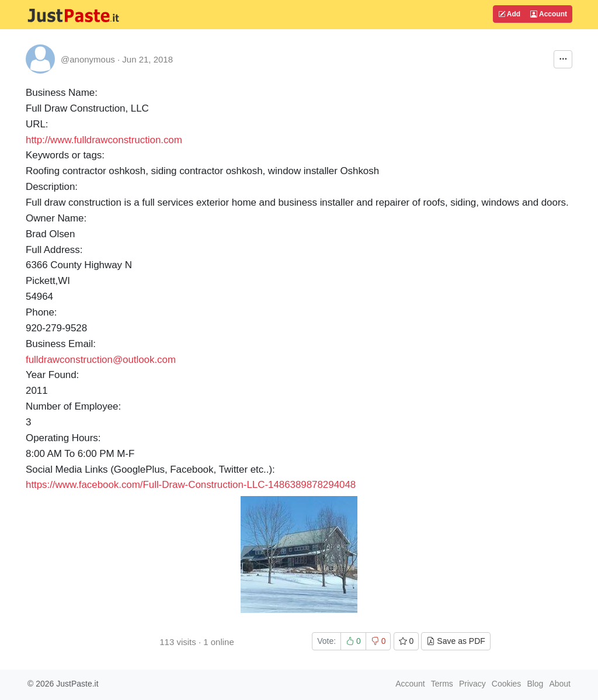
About (560, 684)
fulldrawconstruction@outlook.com (101, 360)
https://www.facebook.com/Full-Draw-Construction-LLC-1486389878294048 (191, 485)
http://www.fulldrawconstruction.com (104, 140)
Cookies (507, 684)
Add (509, 14)
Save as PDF (456, 641)
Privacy (472, 684)
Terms (442, 684)
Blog (535, 684)
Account (549, 14)
